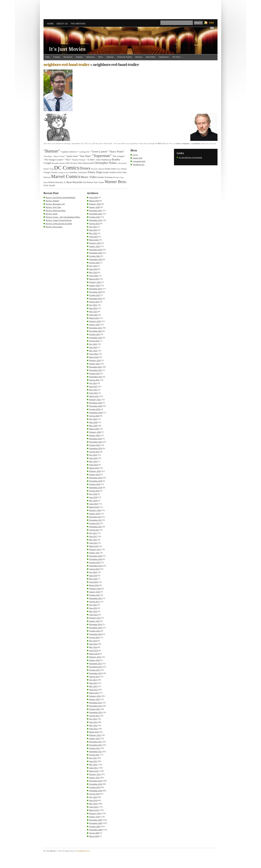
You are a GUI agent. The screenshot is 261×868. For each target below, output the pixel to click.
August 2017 (94, 530)
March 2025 (94, 240)
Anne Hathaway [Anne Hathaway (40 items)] (103, 160)
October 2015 (95, 595)
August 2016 (94, 569)
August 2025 (94, 223)
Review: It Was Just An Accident (59, 223)
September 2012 (96, 712)
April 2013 (94, 689)
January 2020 (95, 435)
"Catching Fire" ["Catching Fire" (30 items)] (84, 152)
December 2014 (96, 624)
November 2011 (96, 745)
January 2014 (95, 660)
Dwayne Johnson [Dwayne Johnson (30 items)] (98, 169)
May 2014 (93, 647)
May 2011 (93, 764)
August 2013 (94, 676)
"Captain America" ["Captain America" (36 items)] (69, 152)
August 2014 (94, 637)
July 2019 (93, 455)
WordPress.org (139, 164)
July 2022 (93, 344)
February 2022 (95, 360)
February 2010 (95, 813)
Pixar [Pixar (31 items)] (46, 182)
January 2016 (95, 592)
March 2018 (94, 507)
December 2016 (96, 556)
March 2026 (94, 201)
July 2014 (93, 641)
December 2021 (96, 367)
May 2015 (93, 611)
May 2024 (93, 272)
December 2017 (96, 517)
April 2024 (94, 276)
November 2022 (96, 331)
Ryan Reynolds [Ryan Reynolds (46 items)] (74, 182)
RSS (211, 23)
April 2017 (94, 543)
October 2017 (95, 523)
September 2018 (96, 487)
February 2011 (95, 774)
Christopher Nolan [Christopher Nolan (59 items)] (105, 163)
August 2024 (94, 263)
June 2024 (93, 269)
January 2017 (95, 553)
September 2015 (96, 598)
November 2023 (96, 292)
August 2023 (94, 302)
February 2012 (95, 735)
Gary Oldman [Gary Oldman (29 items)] (122, 169)
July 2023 (93, 305)
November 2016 (96, 559)
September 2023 (96, 298)
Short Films (151, 57)
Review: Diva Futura (54, 227)
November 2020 (96, 406)
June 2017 (93, 536)
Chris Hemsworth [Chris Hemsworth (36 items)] (85, 163)
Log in (135, 155)
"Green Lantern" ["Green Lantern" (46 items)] (100, 152)
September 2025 (96, 220)
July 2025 (93, 227)
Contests (57, 57)
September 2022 (96, 337)
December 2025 (96, 210)
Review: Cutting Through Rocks (59, 220)
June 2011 (93, 761)
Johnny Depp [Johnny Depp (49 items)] (95, 172)
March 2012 (94, 732)
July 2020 (93, 419)
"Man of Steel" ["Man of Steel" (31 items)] (59, 156)
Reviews (139, 57)
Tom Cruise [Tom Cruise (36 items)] (99, 182)
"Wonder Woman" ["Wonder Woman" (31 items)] (79, 160)
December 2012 (96, 703)
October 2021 (95, 373)
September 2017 (96, 527)
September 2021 (96, 377)
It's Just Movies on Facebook (190, 157)
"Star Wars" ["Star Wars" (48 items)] (85, 156)
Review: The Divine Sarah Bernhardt (61, 197)
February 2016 (95, 588)
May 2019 (93, 461)
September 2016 (96, 566)
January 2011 (95, 777)
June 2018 (93, 497)
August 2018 (94, 491)
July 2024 (93, 266)
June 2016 (93, 575)
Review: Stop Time (53, 207)
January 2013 (95, 699)
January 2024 (95, 285)
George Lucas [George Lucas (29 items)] (64, 172)
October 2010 (95, 787)
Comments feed (139, 161)
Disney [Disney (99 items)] (85, 168)
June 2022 (93, 347)
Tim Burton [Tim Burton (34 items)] (88, 182)
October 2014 (95, 631)
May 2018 (93, 500)
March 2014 (94, 654)
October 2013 (95, 670)
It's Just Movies (67, 49)
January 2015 (95, 621)
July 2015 (93, 605)
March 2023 (94, 318)
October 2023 (95, 295)
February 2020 (95, 432)
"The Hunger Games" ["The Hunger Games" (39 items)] (54, 160)
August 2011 (94, 755)
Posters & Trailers (125, 57)
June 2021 (93, 386)
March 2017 (94, 546)
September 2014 (96, 634)
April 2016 (94, 582)
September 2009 (96, 830)
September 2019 (96, 448)
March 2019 (94, 468)
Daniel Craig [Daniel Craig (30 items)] (49, 169)
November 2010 (96, 784)
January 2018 (95, 513)
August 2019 (94, 452)
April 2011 (94, 768)
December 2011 (96, 742)
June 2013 (93, 683)
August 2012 (94, 716)
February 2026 (95, 204)
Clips (47, 57)
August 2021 (94, 380)
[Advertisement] (130, 8)
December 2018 (96, 478)
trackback (196, 143)
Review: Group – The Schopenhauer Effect (63, 217)
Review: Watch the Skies (56, 210)
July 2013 (93, 680)
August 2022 (94, 341)
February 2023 (95, 321)
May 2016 (93, 579)
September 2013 (96, 673)
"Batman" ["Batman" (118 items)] (52, 151)
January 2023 (95, 324)
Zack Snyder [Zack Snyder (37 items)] (49, 185)
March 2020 (94, 429)
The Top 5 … (178, 57)
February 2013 (95, 696)
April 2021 (94, 393)
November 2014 (96, 628)
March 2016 (94, 585)
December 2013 (96, 663)
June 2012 (93, 722)
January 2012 (95, 738)
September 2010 (96, 791)
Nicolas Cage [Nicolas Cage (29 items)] (118, 177)
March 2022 (94, 357)
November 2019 (96, 442)
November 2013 (96, 667)
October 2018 (95, 484)
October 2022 (95, 334)
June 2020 (93, 422)
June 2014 (93, 644)
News (101, 57)
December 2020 (96, 403)
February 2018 (95, 510)
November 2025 (96, 214)
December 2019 (96, 439)
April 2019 (94, 465)
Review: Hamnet (52, 201)
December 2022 (96, 328)
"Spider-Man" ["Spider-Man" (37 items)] (72, 156)
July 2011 (93, 758)
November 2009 (96, 823)
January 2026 (95, 207)
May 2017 (93, 540)
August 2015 (94, 601)
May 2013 (93, 686)
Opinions (110, 57)
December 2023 (96, 289)
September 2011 (96, 751)
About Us (62, 24)
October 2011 (95, 748)
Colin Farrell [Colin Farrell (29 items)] (122, 163)
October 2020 (95, 409)
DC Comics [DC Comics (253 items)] (67, 168)
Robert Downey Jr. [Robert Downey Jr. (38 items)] (57, 182)
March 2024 (94, 279)
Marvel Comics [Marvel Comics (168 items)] (66, 176)
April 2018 (94, 504)
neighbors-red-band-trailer (67, 65)
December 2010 (96, 781)
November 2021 (96, 370)
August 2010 (94, 794)
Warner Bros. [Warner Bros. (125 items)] (116, 182)
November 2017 (96, 520)
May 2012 (93, 725)
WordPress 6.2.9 (84, 851)
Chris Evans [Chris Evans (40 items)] (71, 163)
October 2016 (95, 562)
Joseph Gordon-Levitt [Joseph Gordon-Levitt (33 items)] (112, 172)
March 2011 (94, 771)
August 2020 (94, 416)
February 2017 (95, 549)
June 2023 (93, 308)
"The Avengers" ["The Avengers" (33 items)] (119, 156)
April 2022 (94, 354)
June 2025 (93, 230)
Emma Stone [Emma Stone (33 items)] (110, 169)
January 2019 (95, 474)
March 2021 (94, 396)
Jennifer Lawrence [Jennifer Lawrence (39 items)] (78, 172)
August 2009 (94, 833)
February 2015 (95, 618)
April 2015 (94, 615)
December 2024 (96, 250)
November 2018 (96, 481)
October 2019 (95, 445)
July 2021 (93, 383)
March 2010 (94, 810)
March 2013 (94, 693)
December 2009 (96, 820)
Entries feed (137, 158)
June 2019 (93, 458)
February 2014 (95, 657)
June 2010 (93, 800)
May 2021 (93, 390)
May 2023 (93, 311)
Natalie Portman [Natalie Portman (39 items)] (105, 177)
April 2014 (94, 650)
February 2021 (95, 399)
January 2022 (95, 364)
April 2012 (94, 729)
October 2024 (95, 256)
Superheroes (164, 57)
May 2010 (93, 804)
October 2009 (95, 826)
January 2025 (95, 246)
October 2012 (95, 709)
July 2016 (93, 572)
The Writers (78, 24)
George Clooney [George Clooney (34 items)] (51, 172)
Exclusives (68, 57)
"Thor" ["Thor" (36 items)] (68, 160)
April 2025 (94, 236)
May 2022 (93, 351)
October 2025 (95, 217)
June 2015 (93, 608)
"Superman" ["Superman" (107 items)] (102, 156)
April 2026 (94, 197)
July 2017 (93, 533)
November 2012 (96, 706)
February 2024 (95, 282)
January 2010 (95, 817)
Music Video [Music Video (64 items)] (89, 177)
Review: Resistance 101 (55, 204)
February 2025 (95, 243)
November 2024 (96, 253)
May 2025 (93, 233)
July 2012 (93, 719)
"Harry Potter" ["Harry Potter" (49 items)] (117, 152)
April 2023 (94, 315)
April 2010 (94, 807)
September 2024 (96, 259)
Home (50, 24)
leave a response (183, 143)
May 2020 (93, 425)
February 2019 (95, 471)
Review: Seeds (52, 214)
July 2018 (93, 494)
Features (79, 57)
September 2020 (96, 412)
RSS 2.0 (161, 143)
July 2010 (93, 797)
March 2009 (94, 836)
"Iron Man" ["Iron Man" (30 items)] (48, 156)
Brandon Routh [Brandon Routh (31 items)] (58, 163)
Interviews (90, 57)
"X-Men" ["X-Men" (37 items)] (91, 160)
